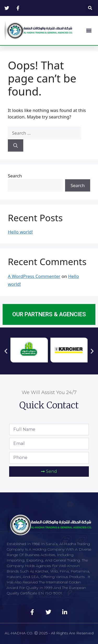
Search (15, 176)
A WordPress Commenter (34, 276)
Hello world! (20, 232)
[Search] (16, 146)
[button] (90, 8)
